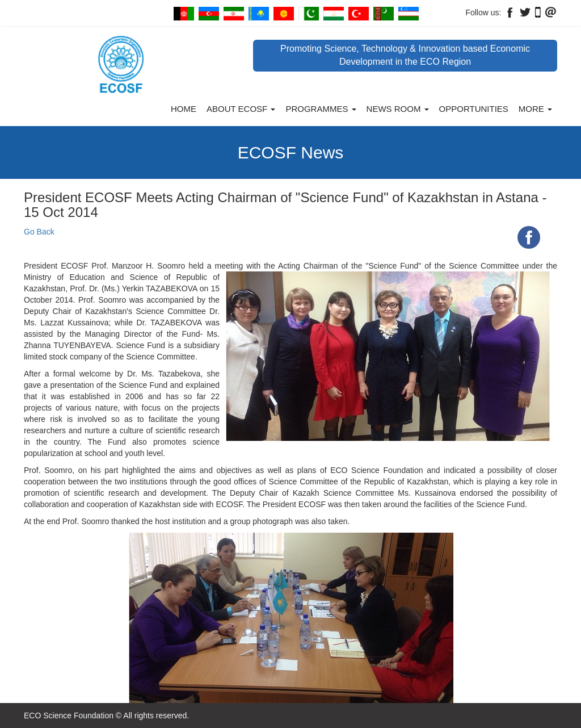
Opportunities (474, 109)
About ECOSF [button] (241, 109)
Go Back (39, 232)
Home (184, 109)
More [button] (535, 109)
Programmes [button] (321, 109)
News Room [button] (398, 109)
